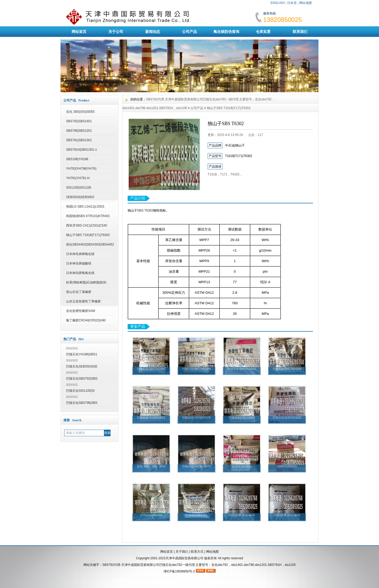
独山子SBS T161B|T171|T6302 (88, 235)
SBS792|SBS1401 (79, 121)
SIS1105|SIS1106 (79, 188)
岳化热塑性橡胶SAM (81, 311)
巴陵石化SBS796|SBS (82, 403)
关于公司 (116, 32)
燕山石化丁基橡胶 (79, 292)
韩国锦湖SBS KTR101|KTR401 (88, 216)
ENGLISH (278, 3)
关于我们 (182, 552)
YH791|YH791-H (78, 178)
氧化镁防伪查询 (226, 32)
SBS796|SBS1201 (79, 131)
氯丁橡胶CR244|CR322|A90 (86, 320)
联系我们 (300, 32)
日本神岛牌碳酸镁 (79, 263)
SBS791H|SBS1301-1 (81, 150)
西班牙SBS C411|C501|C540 (87, 226)
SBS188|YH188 (77, 159)
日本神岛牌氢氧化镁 (80, 273)
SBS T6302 (145, 210)
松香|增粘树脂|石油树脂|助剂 (86, 282)
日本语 (292, 3)
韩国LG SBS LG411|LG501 (85, 207)
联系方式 (197, 552)
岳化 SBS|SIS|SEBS (80, 112)
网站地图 (306, 3)
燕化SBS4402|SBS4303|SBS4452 (90, 244)
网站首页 (79, 32)
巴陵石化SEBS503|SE (82, 366)
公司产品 (189, 32)
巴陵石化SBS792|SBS (82, 379)
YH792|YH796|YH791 (81, 169)
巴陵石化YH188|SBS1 (82, 354)
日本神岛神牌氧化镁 (80, 254)
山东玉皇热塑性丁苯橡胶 (83, 301)
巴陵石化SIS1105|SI (80, 391)
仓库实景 (263, 32)
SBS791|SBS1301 (79, 140)
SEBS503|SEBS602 (80, 197)
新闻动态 (153, 32)
